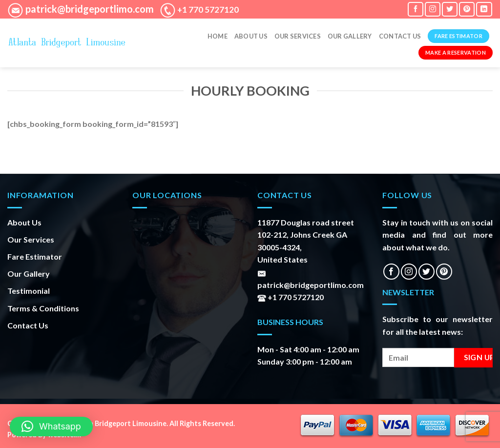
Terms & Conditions (43, 308)
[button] (51, 427)
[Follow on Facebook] (416, 9)
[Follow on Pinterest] (467, 9)
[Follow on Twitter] (450, 9)
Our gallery (350, 36)
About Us (251, 36)
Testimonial (29, 291)
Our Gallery (29, 274)
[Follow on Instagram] (433, 9)
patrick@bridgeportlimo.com (89, 9)
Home (218, 36)
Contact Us (400, 36)
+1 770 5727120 (207, 10)
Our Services (298, 36)
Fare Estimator (35, 256)
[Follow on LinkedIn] (484, 9)
